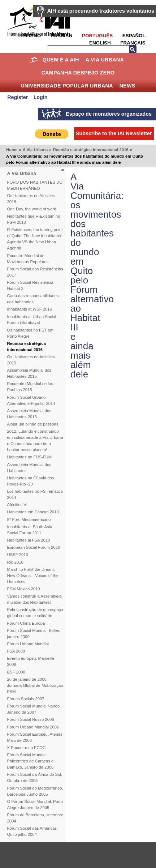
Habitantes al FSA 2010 (29, 540)
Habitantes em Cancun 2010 (33, 512)
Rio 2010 (15, 562)
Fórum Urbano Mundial (28, 644)
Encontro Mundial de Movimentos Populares (28, 259)
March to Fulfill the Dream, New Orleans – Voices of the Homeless (33, 576)
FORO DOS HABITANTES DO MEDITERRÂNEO (35, 185)
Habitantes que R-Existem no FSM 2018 (34, 219)
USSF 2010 (18, 555)
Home (34, 60)
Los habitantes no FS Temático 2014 (35, 494)
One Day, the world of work (32, 209)
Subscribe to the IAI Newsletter (114, 133)
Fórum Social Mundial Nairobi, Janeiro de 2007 (34, 709)
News (127, 86)
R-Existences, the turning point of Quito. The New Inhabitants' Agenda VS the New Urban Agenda (35, 239)
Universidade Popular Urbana (67, 86)
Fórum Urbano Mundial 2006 (33, 727)
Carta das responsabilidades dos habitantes (33, 299)
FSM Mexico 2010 (24, 589)
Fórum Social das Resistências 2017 (35, 272)
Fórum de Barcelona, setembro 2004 (35, 818)
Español (134, 36)
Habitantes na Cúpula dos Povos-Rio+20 (31, 481)
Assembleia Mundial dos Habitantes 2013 (29, 414)
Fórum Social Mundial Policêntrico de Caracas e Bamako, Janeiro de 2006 (31, 761)
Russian (61, 36)
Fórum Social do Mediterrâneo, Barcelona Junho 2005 (35, 791)
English (100, 43)
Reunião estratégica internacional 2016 (91, 150)
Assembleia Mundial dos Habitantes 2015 (29, 373)
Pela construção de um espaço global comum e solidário (35, 613)
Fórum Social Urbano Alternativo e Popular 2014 (31, 400)
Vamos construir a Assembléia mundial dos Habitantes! (34, 599)
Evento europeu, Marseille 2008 (31, 661)
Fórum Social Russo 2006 (31, 719)
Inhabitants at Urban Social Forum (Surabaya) (32, 320)
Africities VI (18, 505)
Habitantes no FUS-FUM (30, 457)
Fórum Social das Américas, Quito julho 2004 (33, 831)
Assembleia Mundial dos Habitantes (29, 468)
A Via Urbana (105, 60)
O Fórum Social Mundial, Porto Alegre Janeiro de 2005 (35, 805)
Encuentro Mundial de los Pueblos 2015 (30, 387)
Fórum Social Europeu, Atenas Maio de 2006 (35, 737)
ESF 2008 (16, 672)
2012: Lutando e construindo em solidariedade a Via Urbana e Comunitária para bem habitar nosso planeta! (35, 441)
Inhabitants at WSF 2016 (30, 309)
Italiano (30, 36)
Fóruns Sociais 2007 (26, 699)
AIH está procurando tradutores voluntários (101, 11)
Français (133, 43)
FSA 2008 (16, 651)
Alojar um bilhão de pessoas (33, 424)
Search (133, 49)
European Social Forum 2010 (34, 547)
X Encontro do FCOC (27, 748)
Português (97, 36)
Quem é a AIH (61, 60)
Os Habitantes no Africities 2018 (31, 199)
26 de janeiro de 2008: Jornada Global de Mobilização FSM (35, 685)
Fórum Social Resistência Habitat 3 (30, 285)
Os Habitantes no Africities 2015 (31, 360)
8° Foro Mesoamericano (29, 519)
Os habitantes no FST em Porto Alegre (31, 333)
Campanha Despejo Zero (78, 73)
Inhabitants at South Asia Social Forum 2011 (30, 530)
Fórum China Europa (26, 623)
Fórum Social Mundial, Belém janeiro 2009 (34, 634)
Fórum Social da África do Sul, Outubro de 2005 (35, 777)
